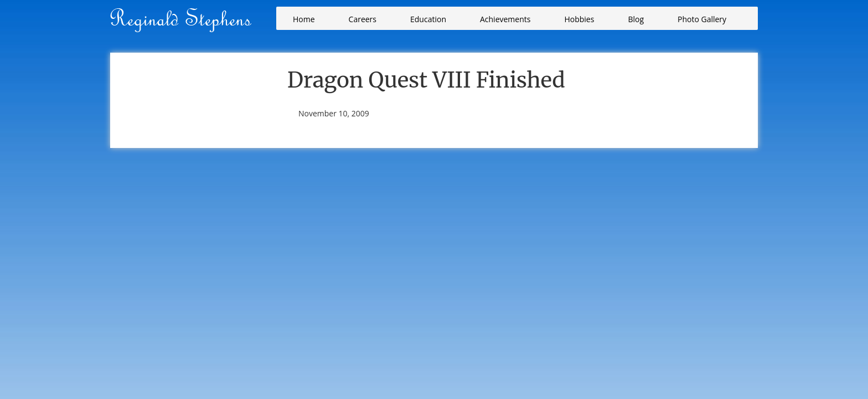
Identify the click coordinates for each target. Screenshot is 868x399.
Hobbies (579, 19)
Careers (363, 19)
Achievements (505, 19)
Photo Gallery (702, 19)
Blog (636, 19)
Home (304, 19)
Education (428, 19)
